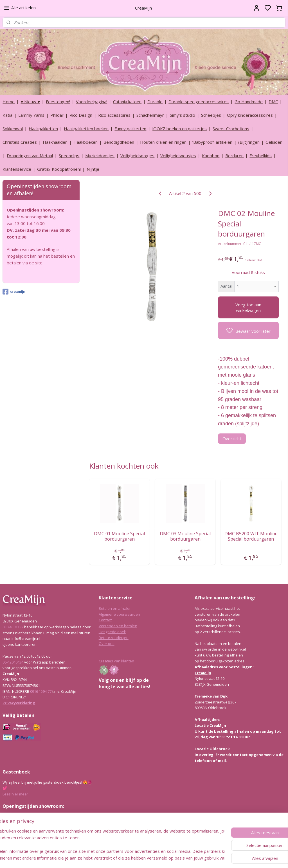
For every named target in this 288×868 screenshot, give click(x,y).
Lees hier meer (15, 794)
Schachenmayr (150, 115)
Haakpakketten (43, 129)
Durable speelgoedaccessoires (199, 102)
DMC (273, 102)
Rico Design (81, 115)
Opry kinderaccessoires (250, 115)
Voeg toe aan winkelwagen (248, 307)
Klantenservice (17, 169)
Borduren (234, 156)
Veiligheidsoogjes (137, 156)
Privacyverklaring (19, 703)
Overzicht (232, 438)
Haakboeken (85, 142)
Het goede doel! (112, 632)
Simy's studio (183, 115)
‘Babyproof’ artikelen (212, 142)
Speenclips (69, 156)
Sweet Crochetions (231, 129)
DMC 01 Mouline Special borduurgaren (119, 536)
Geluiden (274, 142)
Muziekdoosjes (100, 156)
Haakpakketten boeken (86, 129)
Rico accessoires (114, 115)
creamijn (14, 292)
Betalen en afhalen (115, 608)
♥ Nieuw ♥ (30, 102)
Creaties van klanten (116, 661)
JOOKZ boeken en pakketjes (179, 129)
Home (9, 102)
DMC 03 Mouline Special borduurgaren (185, 536)
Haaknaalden (55, 142)
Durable (155, 102)
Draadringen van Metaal (30, 156)
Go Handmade (249, 102)
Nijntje (93, 169)
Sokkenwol (13, 129)
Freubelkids (261, 156)
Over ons (107, 644)
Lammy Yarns (31, 115)
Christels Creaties (20, 142)
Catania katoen (127, 102)
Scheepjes (211, 115)
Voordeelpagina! (92, 102)
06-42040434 (13, 662)
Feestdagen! (58, 102)
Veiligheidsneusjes (178, 156)
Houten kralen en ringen (163, 142)
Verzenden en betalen (118, 626)
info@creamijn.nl (45, 834)
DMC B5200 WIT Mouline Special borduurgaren (251, 536)
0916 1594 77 (41, 691)
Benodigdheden (119, 142)
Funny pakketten (130, 129)
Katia (7, 115)
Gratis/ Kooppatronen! (59, 169)
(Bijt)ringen (249, 142)
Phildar (57, 115)
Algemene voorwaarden (119, 614)
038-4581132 (13, 627)
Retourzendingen (114, 638)
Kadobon (211, 156)
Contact (105, 620)
